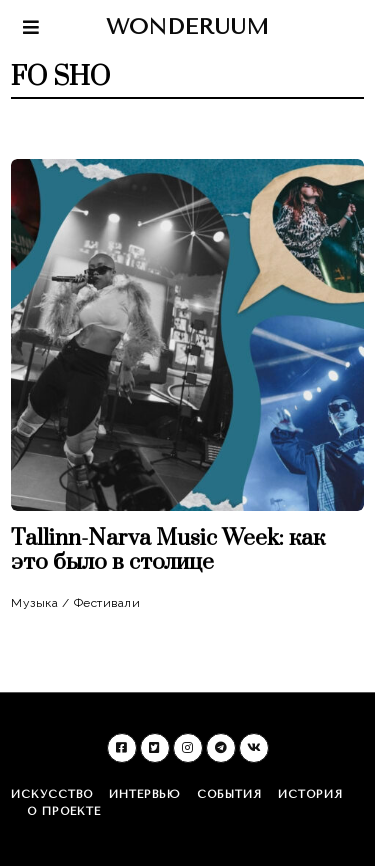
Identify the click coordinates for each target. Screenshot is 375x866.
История (310, 794)
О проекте (64, 811)
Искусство (52, 794)
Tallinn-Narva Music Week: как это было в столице (168, 550)
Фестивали (107, 603)
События (229, 794)
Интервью (145, 794)
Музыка (34, 603)
